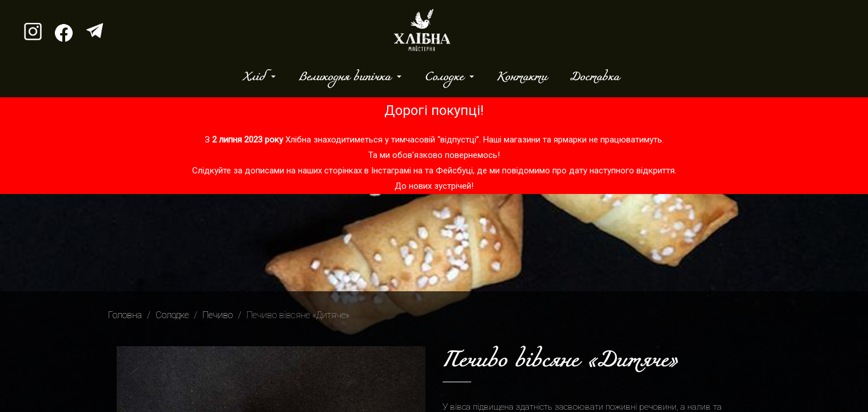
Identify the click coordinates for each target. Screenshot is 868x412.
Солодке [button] (446, 77)
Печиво (218, 315)
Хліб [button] (256, 77)
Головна (125, 315)
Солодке (172, 315)
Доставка (594, 77)
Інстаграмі (391, 171)
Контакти (522, 77)
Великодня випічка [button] (347, 77)
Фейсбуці (454, 171)
